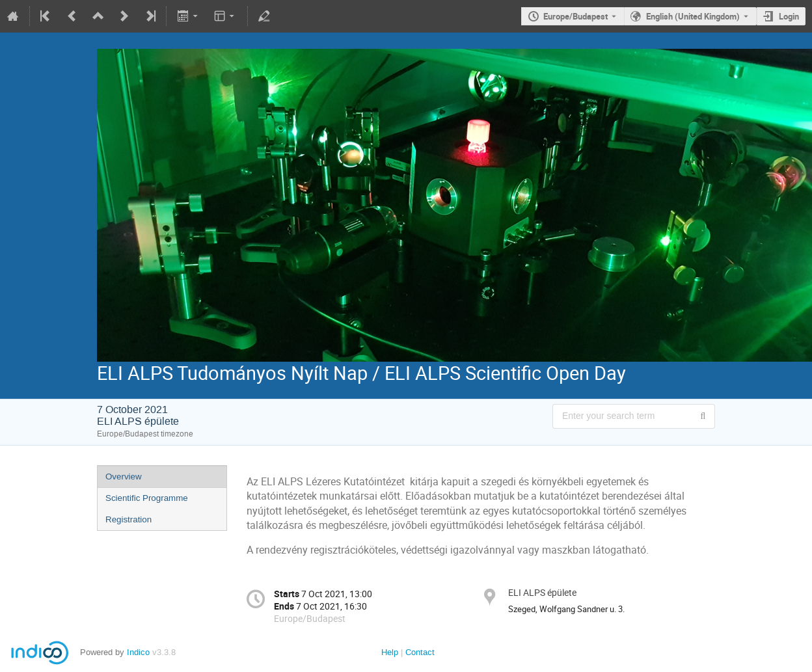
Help (390, 652)
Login (789, 16)
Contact (420, 652)
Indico (138, 652)
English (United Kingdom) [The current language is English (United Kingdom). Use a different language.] (693, 16)
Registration (129, 519)
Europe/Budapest (575, 16)
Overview (124, 477)
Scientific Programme (147, 498)
